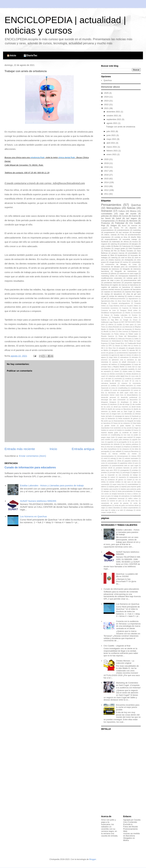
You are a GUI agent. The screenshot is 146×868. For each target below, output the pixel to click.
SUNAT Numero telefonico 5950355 (38, 501)
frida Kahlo (137, 423)
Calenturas (126, 246)
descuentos (134, 400)
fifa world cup (106, 421)
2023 (107, 101)
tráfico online (133, 499)
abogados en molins (119, 350)
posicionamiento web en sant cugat (125, 466)
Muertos (138, 329)
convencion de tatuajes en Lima (121, 264)
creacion (124, 383)
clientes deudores (132, 374)
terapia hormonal (118, 494)
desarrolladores (132, 395)
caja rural (114, 369)
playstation (105, 466)
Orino (114, 332)
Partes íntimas (119, 334)
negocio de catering (109, 244)
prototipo (135, 470)
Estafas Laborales (121, 315)
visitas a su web (117, 510)
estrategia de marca (122, 416)
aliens (136, 355)
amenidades (133, 253)
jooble (136, 435)
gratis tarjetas (125, 426)
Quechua (108, 80)
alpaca (103, 357)
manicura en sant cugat (129, 273)
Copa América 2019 (116, 306)
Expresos (104, 317)
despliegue (125, 402)
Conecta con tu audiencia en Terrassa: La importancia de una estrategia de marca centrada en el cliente (128, 625)
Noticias (131, 208)
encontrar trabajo (130, 239)
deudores (114, 404)
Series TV (119, 228)
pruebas (104, 473)
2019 (107, 163)
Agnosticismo (133, 299)
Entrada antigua (83, 449)
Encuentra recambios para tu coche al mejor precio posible (128, 707)
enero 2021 (112, 154)
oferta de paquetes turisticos (128, 461)
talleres (104, 487)
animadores (124, 357)
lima (103, 447)
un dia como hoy (132, 501)
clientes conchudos (116, 374)
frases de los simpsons (122, 423)
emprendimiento (111, 239)
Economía (137, 313)
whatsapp (130, 510)
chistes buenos (115, 260)
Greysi (135, 320)
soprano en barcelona (113, 292)
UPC (110, 346)
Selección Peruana (125, 339)
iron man (127, 435)
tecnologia (137, 232)
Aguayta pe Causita (132, 820)
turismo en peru (116, 501)
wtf (105, 298)
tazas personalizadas (125, 491)
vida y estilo (106, 246)
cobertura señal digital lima (118, 376)
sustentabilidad (133, 484)
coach (103, 376)
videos (115, 216)
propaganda (124, 470)
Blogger (93, 859)
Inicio (53, 449)
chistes (117, 371)
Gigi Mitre (115, 320)
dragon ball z (117, 414)
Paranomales (106, 334)
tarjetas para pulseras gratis (131, 489)
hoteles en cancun (108, 430)
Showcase (105, 341)
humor (136, 430)
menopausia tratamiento (128, 276)
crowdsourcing (136, 388)
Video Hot (127, 346)
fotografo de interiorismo (126, 271)
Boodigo (104, 303)
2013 (107, 186)
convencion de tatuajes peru (113, 267)
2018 (107, 167)
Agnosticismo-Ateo (108, 301)
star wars (127, 482)
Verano (118, 346)
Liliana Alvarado (114, 327)
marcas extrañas (119, 454)
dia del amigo (125, 404)
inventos (104, 273)
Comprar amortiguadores (121, 303)
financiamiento (119, 421)
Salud (118, 218)
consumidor (136, 262)
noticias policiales (107, 461)
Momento (133, 221)
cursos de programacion (121, 390)
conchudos (118, 379)
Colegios (137, 246)
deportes (133, 228)
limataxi (118, 447)
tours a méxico (133, 494)
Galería (104, 320)
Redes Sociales (127, 251)
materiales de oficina (120, 242)
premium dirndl (107, 468)
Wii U (103, 348)
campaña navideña (128, 369)
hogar (136, 428)
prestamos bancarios (112, 283)
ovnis (103, 463)
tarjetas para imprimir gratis (131, 487)
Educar (107, 315)
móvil (105, 458)
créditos (106, 390)
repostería (122, 477)
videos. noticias (110, 235)
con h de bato (106, 379)
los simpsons (124, 449)
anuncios (104, 360)
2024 (107, 97)
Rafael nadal (133, 334)
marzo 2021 (112, 147)
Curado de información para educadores (30, 467)
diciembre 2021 (114, 112)
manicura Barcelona (131, 451)
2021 (107, 108)
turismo (104, 501)
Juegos (114, 225)
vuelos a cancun (134, 296)
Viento (136, 346)
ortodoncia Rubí (37, 157)
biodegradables (126, 364)
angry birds (113, 357)
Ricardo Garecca (108, 336)
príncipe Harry (115, 473)
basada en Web (108, 255)
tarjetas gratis (114, 487)
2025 (107, 93)
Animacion (107, 211)
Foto (122, 235)
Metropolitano (113, 208)
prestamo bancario (123, 468)
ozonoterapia (112, 463)
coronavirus (133, 267)
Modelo (112, 329)
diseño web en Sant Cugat (122, 412)
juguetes (110, 442)
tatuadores (118, 294)
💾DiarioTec (30, 55)
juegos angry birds (108, 437)
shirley (103, 482)
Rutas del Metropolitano (128, 336)
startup (107, 294)
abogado (122, 348)
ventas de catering (116, 296)
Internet (134, 225)
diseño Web (136, 237)
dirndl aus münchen (121, 407)
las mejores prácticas (130, 444)
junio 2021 (111, 135)
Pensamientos (111, 205)
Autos (124, 225)
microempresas (123, 456)
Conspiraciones (108, 221)
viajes (103, 508)
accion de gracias (107, 353)
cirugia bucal (114, 262)
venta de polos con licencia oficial (126, 505)
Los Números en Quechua (33, 516)
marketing (137, 230)
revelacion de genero (115, 480)
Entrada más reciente (20, 449)
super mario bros (119, 484)
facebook (105, 242)
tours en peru (106, 496)
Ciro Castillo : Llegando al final (117, 646)
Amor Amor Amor (124, 301)
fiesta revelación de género (128, 419)
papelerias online (126, 463)
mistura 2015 (136, 456)
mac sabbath (117, 451)
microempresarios (107, 456)
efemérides (128, 414)
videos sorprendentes (131, 508)
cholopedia (129, 260)
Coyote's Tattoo (133, 306)
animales (135, 357)
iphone (114, 273)
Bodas (116, 246)
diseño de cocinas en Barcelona (119, 409)
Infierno (111, 325)
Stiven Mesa (129, 341)
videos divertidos (114, 508)
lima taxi (110, 447)
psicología (126, 473)
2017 (107, 171)
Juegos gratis (120, 248)
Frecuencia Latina (131, 317)
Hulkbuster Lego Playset (110, 322)
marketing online (108, 276)
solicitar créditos (115, 482)
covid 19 (128, 381)
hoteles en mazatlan (124, 430)
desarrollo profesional (129, 397)
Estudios (107, 248)
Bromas (122, 221)
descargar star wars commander (113, 400)
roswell (129, 480)
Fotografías (116, 317)
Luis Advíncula (127, 327)
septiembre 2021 (114, 119)
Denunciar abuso (110, 87)
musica (135, 242)
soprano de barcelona (132, 289)
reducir (113, 477)
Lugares (104, 228)
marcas (104, 454)
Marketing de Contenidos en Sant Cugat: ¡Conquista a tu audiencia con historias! (128, 685)
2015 (107, 179)
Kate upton (130, 325)
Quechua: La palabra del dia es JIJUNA (127, 575)
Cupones (125, 308)
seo (137, 480)
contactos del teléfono (112, 381)
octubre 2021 (113, 116)
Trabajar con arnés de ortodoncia (121, 127)
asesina (115, 362)
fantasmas (111, 419)
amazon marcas (118, 253)
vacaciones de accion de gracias (115, 503)
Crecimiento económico (110, 308)
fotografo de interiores (110, 269)
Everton (135, 315)
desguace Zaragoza (109, 402)
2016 (107, 175)
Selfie (136, 339)
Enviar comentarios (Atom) (33, 456)
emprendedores (107, 230)
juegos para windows (121, 440)
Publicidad (120, 223)
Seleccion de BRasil (108, 339)
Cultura (122, 211)
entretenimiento (123, 230)
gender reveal (110, 426)
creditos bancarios (126, 386)
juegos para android (125, 437)
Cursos (125, 216)
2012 (107, 190)
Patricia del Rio (110, 251)
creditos (113, 386)
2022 (107, 104)
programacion (110, 232)
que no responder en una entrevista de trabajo (119, 475)
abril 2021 (111, 143)
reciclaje (104, 477)
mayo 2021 (112, 139)
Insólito (120, 325)
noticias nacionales (131, 458)
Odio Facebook (135, 248)
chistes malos (127, 371)
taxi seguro (131, 218)
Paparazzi (135, 332)
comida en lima (121, 237)
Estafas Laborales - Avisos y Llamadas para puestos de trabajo (52, 485)
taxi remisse (124, 232)
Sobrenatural (116, 341)
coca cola (135, 376)
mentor (134, 454)
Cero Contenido (130, 822)
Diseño (128, 313)
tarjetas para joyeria (111, 489)
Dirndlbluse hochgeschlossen (112, 313)
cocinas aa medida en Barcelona (131, 835)
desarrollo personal (108, 397)
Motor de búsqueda (125, 329)
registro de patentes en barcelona (116, 287)
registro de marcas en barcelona (125, 285)
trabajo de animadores (122, 496)
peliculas (105, 216)
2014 (107, 182)
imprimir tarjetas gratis (110, 433)
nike (120, 458)
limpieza (127, 447)
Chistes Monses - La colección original (125, 662)
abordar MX (134, 350)
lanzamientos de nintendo (110, 444)
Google (126, 320)
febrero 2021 (112, 151)
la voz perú (134, 442)
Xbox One (112, 348)
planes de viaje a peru (110, 280)
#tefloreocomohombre (118, 299)
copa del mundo (128, 214)
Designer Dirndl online (129, 310)
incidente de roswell (130, 433)
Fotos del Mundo (131, 827)
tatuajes (135, 244)
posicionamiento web (132, 280)
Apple (136, 301)
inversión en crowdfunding (111, 435)
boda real (131, 367)
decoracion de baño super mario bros (123, 393)
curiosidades (107, 214)
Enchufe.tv (128, 824)
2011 (107, 194)
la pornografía (122, 442)
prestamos (124, 244)
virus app (104, 510)
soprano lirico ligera (133, 292)
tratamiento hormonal (117, 499)
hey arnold (128, 428)
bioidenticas (122, 255)
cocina (125, 262)
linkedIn (136, 447)
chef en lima (126, 257)
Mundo (106, 332)
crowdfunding (123, 388)
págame (136, 473)
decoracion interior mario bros (112, 395)
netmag (113, 458)
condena (128, 379)
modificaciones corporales (112, 278)
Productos (106, 223)
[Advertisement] (120, 773)
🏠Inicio (11, 55)
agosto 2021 (112, 123)
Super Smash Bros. (118, 343)
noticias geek (132, 278)
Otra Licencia (123, 332)
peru (137, 463)
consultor (137, 379)
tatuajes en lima (109, 491)
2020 (107, 159)
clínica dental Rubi (67, 157)
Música (133, 211)
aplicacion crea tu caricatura (123, 360)
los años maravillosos (109, 449)
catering (114, 257)
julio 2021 (111, 131)
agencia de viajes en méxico (121, 355)
